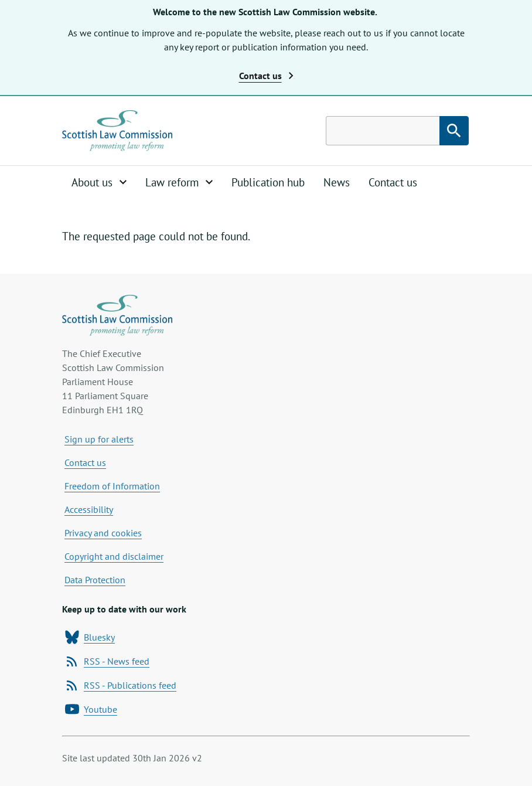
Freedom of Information (112, 486)
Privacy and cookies (103, 533)
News (337, 182)
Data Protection (95, 580)
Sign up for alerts (99, 439)
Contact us (393, 182)
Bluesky (90, 637)
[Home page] (117, 131)
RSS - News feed (107, 661)
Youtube (91, 709)
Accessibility (89, 509)
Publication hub (268, 182)
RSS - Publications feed (121, 685)
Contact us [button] (266, 76)
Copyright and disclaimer (114, 556)
